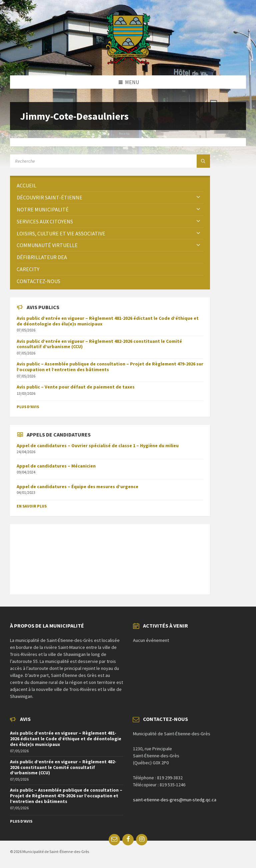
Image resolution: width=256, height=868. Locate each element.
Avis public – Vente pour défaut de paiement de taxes (76, 387)
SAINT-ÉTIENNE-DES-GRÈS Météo (110, 556)
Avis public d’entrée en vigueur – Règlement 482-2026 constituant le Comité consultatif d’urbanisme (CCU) (99, 344)
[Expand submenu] (198, 197)
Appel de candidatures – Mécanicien (56, 466)
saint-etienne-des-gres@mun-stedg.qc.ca (175, 800)
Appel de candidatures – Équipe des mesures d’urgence (77, 487)
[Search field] (93, 161)
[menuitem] (110, 186)
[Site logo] (128, 62)
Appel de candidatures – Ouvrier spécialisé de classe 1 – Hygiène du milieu (98, 446)
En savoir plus (32, 506)
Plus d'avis (28, 407)
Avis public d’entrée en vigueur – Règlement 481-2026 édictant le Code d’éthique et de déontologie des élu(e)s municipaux (108, 321)
